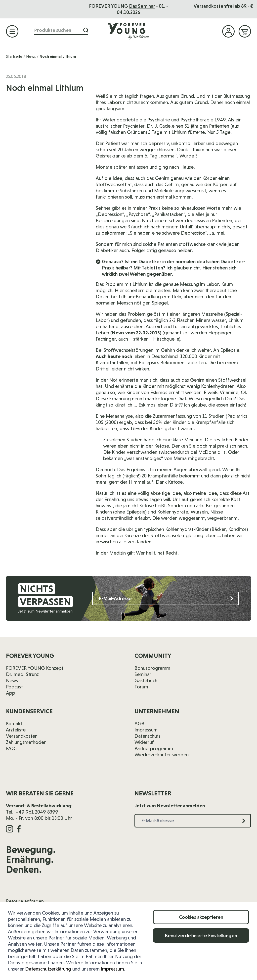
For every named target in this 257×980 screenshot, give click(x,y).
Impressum (112, 969)
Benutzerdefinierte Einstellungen (201, 935)
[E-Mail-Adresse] (166, 598)
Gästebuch (146, 680)
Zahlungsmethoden (26, 742)
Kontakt (14, 723)
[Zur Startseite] (128, 31)
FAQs (12, 748)
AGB (139, 723)
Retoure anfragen (25, 901)
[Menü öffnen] (12, 31)
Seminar (143, 674)
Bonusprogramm (152, 668)
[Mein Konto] (228, 31)
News (31, 56)
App (11, 693)
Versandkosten (22, 736)
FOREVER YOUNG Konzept (35, 668)
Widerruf (144, 742)
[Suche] (86, 30)
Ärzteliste (16, 730)
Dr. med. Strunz (22, 674)
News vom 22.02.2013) (137, 333)
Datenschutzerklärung (48, 969)
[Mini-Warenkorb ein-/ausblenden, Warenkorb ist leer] (245, 31)
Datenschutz (148, 736)
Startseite (14, 56)
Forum (141, 687)
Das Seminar (142, 6)
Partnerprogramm (154, 748)
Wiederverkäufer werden (162, 755)
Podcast (14, 687)
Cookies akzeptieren (201, 917)
